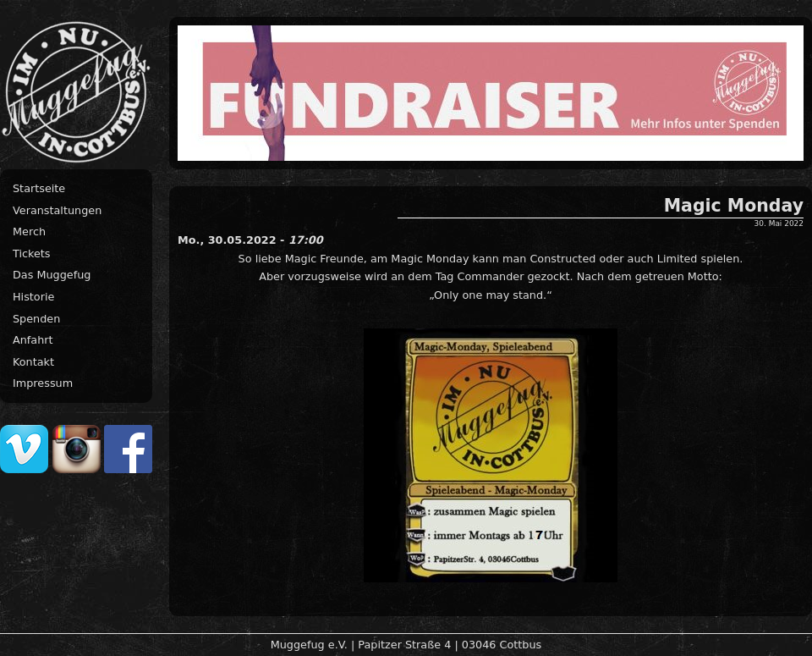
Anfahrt (33, 340)
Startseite (39, 188)
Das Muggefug (52, 275)
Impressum (43, 383)
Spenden (36, 319)
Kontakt (33, 362)
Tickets (32, 254)
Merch (29, 232)
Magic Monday (734, 206)
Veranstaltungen (57, 210)
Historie (33, 297)
